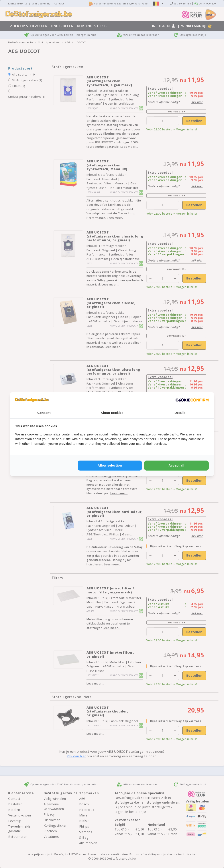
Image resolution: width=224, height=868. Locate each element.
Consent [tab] (44, 413)
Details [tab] (180, 413)
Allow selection (110, 465)
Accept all (176, 465)
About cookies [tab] (112, 413)
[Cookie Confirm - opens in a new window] (192, 400)
